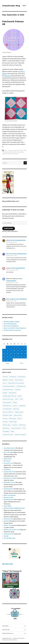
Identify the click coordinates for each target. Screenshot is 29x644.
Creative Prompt (8, 390)
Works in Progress (20, 435)
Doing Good (13, 393)
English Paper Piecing (9, 396)
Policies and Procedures (19, 638)
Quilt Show (6, 428)
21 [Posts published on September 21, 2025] (4, 357)
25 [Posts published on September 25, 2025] (18, 357)
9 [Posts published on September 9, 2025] (11, 350)
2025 (25, 150)
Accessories (22, 377)
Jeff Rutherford (8, 489)
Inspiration (22, 406)
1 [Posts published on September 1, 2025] (7, 347)
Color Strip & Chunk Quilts (16, 383)
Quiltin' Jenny (8, 525)
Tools (24, 428)
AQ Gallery (5, 626)
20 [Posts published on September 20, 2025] (25, 354)
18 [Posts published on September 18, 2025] (18, 354)
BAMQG (5, 380)
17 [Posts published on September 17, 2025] (14, 354)
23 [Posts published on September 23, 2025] (11, 357)
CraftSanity (7, 470)
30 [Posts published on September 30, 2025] (11, 360)
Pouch (20, 419)
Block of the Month (8, 152)
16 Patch (5, 377)
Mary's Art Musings (10, 495)
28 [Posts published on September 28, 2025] (4, 360)
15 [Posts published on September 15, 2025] (7, 354)
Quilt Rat (6, 521)
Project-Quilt (15, 154)
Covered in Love (9, 463)
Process (5, 422)
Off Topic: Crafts (7, 415)
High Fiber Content (10, 482)
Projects (15, 425)
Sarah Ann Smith (9, 534)
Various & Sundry (8, 435)
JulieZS (8, 240)
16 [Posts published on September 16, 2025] (11, 354)
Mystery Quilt (19, 412)
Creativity (18, 390)
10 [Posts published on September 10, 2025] (14, 350)
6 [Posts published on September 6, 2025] (25, 347)
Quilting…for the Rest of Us (12, 530)
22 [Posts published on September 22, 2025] (8, 357)
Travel (12, 431)
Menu (24, 6)
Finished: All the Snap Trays (12, 330)
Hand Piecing (7, 406)
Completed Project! (9, 386)
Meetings (16, 409)
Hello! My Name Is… (8, 633)
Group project (20, 152)
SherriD (6, 536)
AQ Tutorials (6, 630)
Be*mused (7, 461)
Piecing (5, 419)
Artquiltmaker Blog (11, 6)
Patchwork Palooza (7, 154)
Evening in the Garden (10, 478)
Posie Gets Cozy (8, 519)
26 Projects (13, 377)
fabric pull (8, 76)
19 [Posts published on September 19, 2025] (21, 354)
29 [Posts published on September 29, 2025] (7, 360)
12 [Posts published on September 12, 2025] (22, 350)
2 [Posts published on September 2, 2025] (11, 347)
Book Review (19, 380)
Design (5, 393)
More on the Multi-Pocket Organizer (15, 328)
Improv (15, 406)
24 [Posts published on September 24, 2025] (14, 357)
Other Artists (18, 415)
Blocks (15, 152)
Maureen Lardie (8, 497)
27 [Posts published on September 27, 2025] (25, 357)
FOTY (17, 399)
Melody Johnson (9, 500)
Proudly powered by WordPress (10, 640)
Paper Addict (8, 506)
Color (4, 383)
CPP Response (21, 386)
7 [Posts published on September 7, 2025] (4, 350)
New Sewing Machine (19, 240)
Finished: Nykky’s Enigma (12, 322)
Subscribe (9, 229)
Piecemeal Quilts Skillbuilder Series (14, 508)
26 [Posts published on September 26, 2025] (22, 357)
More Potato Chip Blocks (19, 299)
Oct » (22, 363)
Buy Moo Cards (8, 564)
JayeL (6, 150)
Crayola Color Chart (10, 472)
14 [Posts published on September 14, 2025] (4, 354)
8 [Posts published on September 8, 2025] (8, 350)
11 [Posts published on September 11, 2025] (18, 350)
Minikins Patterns (8, 412)
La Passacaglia (7, 409)
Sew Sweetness (16, 428)
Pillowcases (13, 419)
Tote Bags (6, 431)
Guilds (15, 402)
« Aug (7, 363)
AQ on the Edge (8, 452)
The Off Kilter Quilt (9, 538)
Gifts (21, 399)
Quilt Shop (22, 425)
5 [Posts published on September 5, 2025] (21, 347)
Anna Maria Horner (10, 448)
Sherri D (9, 254)
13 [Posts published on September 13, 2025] (25, 350)
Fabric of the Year (8, 399)
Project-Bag (13, 422)
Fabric (20, 396)
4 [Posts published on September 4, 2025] (18, 347)
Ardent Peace (8, 459)
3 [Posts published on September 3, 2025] (14, 347)
